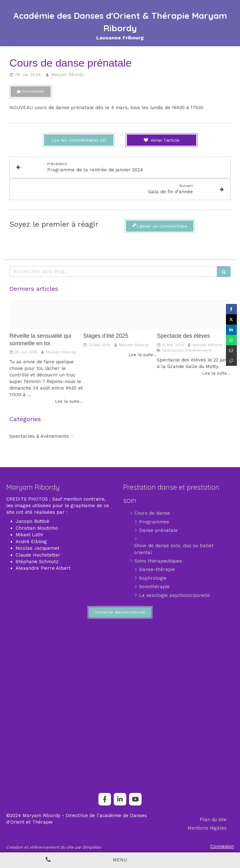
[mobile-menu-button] (120, 860)
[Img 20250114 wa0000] (194, 315)
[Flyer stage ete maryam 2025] (120, 315)
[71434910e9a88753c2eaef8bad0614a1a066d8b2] (46, 315)
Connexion (222, 846)
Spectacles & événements (39, 436)
